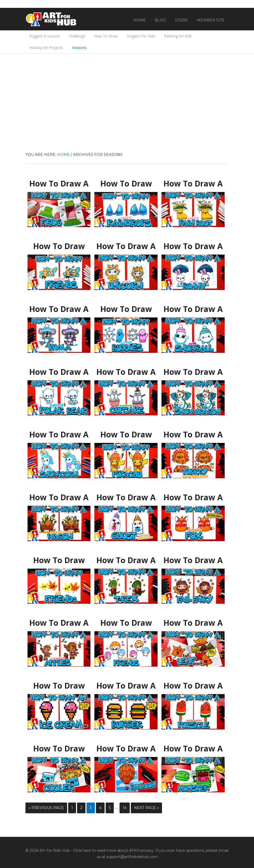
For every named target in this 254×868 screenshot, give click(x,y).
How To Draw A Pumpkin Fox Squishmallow (193, 498)
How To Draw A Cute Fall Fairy (193, 558)
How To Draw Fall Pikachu (126, 432)
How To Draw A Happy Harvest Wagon (59, 498)
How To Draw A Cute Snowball (193, 309)
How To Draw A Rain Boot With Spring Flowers (193, 184)
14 (125, 808)
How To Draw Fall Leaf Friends (59, 560)
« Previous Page (46, 808)
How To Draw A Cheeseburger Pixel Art (126, 686)
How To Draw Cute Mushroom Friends (126, 623)
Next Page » (146, 808)
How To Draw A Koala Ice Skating (59, 309)
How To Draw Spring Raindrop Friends (126, 184)
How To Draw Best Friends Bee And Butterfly (59, 246)
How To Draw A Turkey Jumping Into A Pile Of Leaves (193, 435)
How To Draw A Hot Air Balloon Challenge (126, 749)
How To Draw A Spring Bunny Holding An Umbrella (193, 246)
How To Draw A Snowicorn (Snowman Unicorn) (59, 435)
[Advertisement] (127, 112)
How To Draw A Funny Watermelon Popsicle (193, 686)
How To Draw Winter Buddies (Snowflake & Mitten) (126, 309)
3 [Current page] (91, 808)
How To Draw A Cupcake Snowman (126, 372)
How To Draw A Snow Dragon (193, 370)
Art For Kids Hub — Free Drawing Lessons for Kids (52, 19)
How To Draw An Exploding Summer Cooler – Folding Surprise (59, 751)
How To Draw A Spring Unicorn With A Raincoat (126, 246)
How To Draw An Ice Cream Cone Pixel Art (59, 686)
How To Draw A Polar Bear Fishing (59, 372)
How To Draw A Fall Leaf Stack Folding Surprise (193, 623)
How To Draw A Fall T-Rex (126, 558)
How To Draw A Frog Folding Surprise (59, 184)
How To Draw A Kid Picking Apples (59, 623)
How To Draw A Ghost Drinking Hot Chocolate (126, 498)
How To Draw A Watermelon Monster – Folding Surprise (193, 749)
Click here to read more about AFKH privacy (113, 850)
